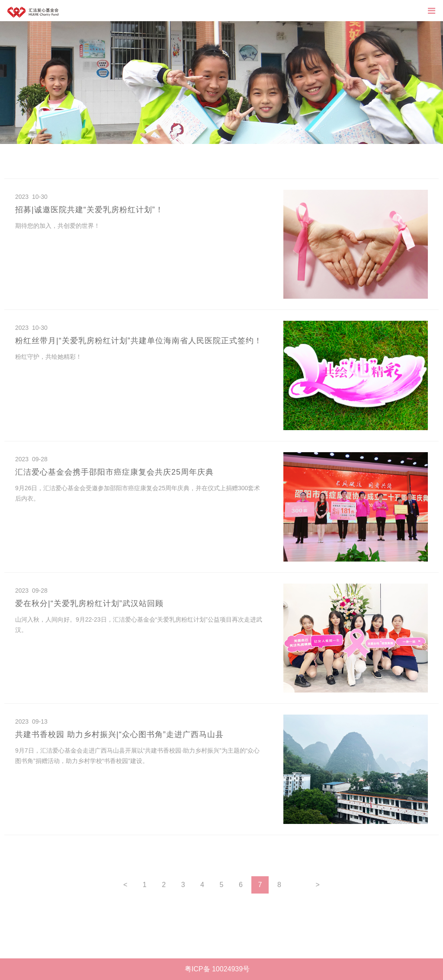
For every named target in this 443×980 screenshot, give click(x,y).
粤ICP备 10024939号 (217, 969)
